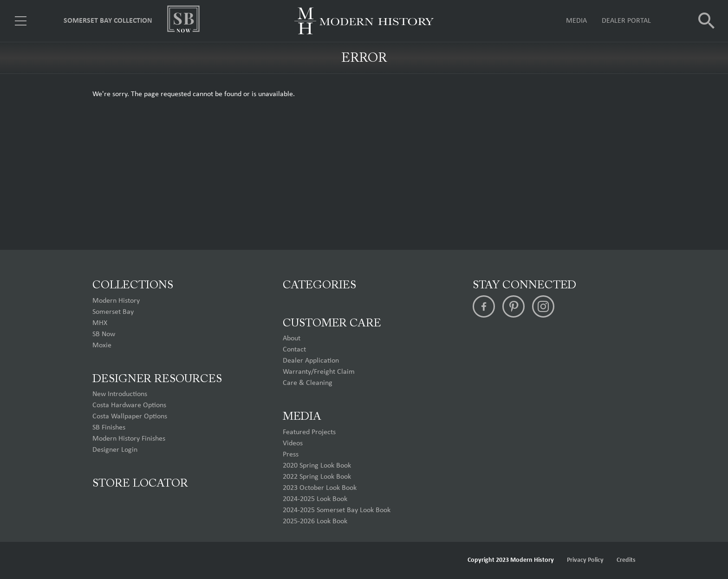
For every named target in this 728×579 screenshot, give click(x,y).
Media (576, 21)
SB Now (104, 334)
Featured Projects (309, 432)
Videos (293, 443)
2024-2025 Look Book (315, 499)
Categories (319, 286)
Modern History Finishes (129, 439)
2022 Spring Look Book (317, 477)
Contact (294, 350)
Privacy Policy (585, 560)
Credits (626, 560)
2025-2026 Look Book (315, 521)
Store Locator (140, 484)
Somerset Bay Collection (108, 21)
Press (291, 455)
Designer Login (115, 450)
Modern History (116, 301)
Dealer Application (311, 361)
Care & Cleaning (308, 383)
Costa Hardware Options (129, 405)
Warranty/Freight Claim (319, 372)
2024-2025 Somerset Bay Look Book (337, 510)
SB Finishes (109, 428)
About (292, 338)
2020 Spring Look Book (317, 466)
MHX (100, 323)
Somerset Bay (113, 312)
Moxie (102, 345)
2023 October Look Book (320, 488)
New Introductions (120, 394)
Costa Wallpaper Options (130, 416)
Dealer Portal (626, 21)
